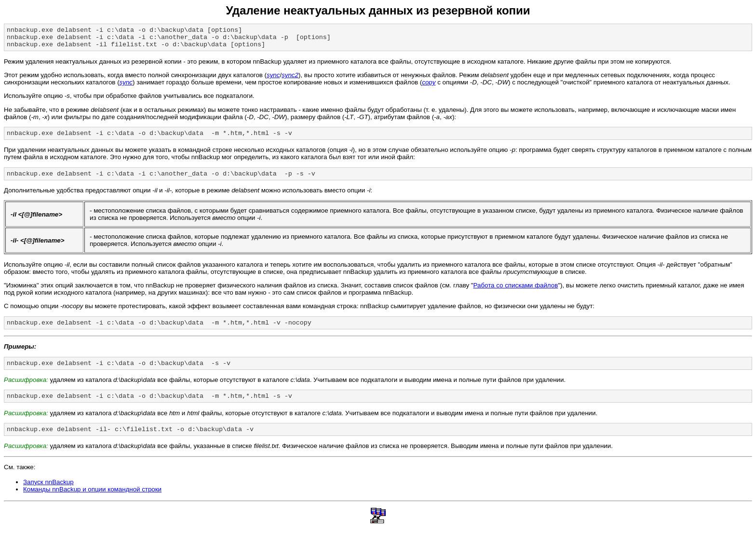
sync (273, 79)
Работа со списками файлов (516, 292)
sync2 (290, 79)
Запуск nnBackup (48, 495)
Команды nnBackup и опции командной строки (92, 502)
